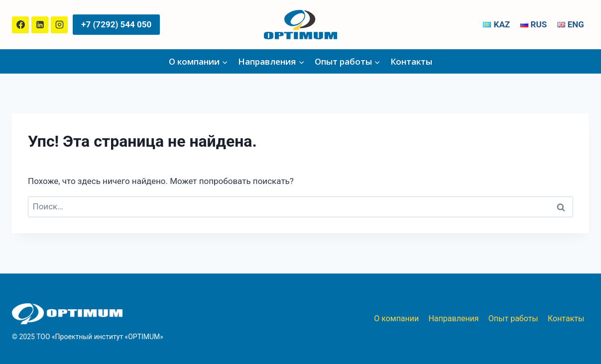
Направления (453, 318)
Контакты (411, 61)
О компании (396, 318)
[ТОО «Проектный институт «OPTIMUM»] (300, 25)
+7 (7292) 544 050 (116, 24)
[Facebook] (20, 25)
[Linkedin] (40, 25)
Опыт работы (513, 318)
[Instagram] (59, 25)
